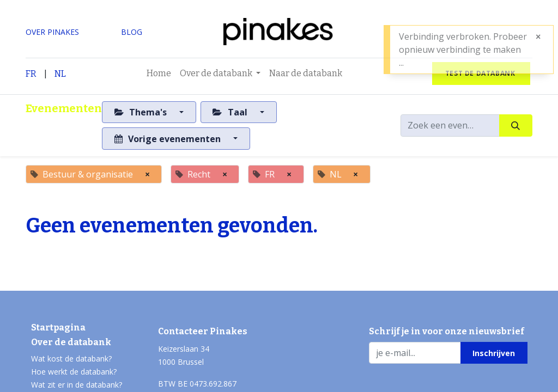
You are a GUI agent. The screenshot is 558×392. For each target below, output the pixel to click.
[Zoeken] (516, 125)
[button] (494, 353)
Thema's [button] (142, 112)
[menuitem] (159, 73)
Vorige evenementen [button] (169, 139)
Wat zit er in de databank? (77, 385)
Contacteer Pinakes (203, 331)
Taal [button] (231, 112)
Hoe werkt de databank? (74, 372)
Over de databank (71, 342)
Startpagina (58, 327)
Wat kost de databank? (71, 359)
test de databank (481, 73)
